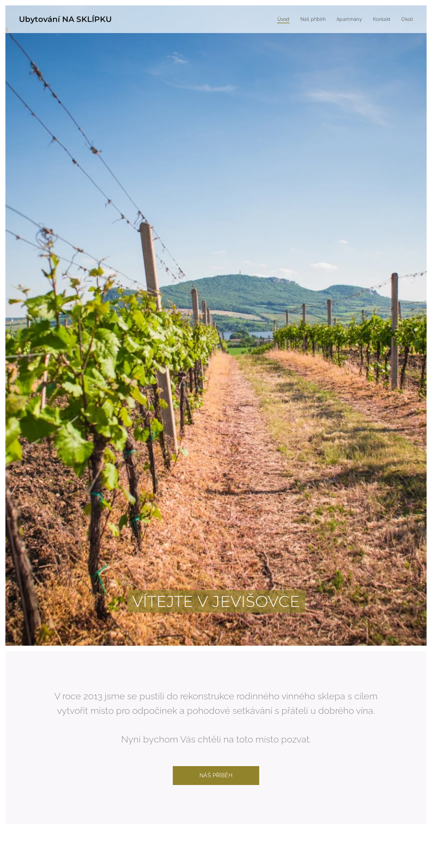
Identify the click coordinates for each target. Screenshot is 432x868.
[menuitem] (281, 19)
